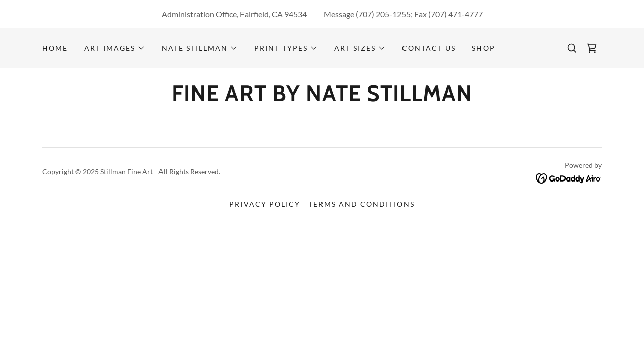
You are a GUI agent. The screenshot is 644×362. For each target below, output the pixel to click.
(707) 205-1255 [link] (383, 14)
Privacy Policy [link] (265, 204)
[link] (592, 48)
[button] (115, 48)
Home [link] (55, 48)
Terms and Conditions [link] (361, 204)
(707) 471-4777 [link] (456, 14)
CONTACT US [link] (429, 48)
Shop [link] (484, 48)
